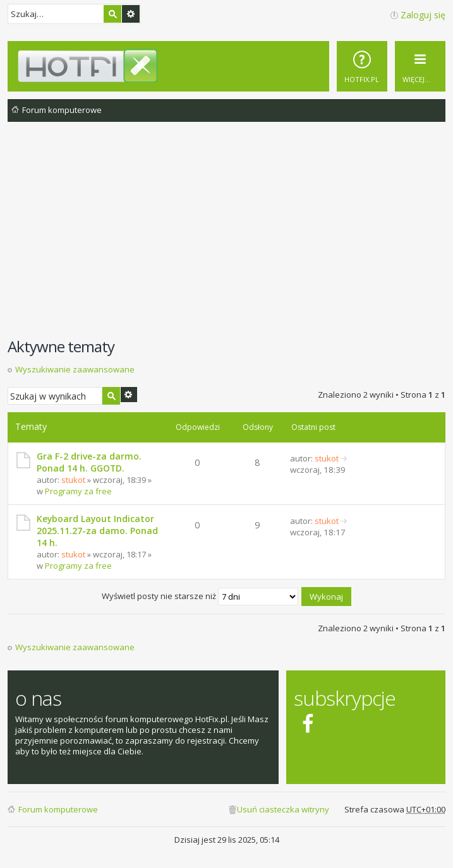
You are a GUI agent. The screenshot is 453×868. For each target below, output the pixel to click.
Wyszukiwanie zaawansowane (131, 14)
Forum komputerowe (58, 809)
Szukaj (112, 14)
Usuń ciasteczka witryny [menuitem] (283, 809)
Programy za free (78, 491)
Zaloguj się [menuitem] (423, 15)
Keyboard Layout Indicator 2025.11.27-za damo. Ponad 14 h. (97, 531)
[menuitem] (362, 66)
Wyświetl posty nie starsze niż (200, 596)
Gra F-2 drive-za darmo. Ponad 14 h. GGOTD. (89, 462)
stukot (73, 480)
